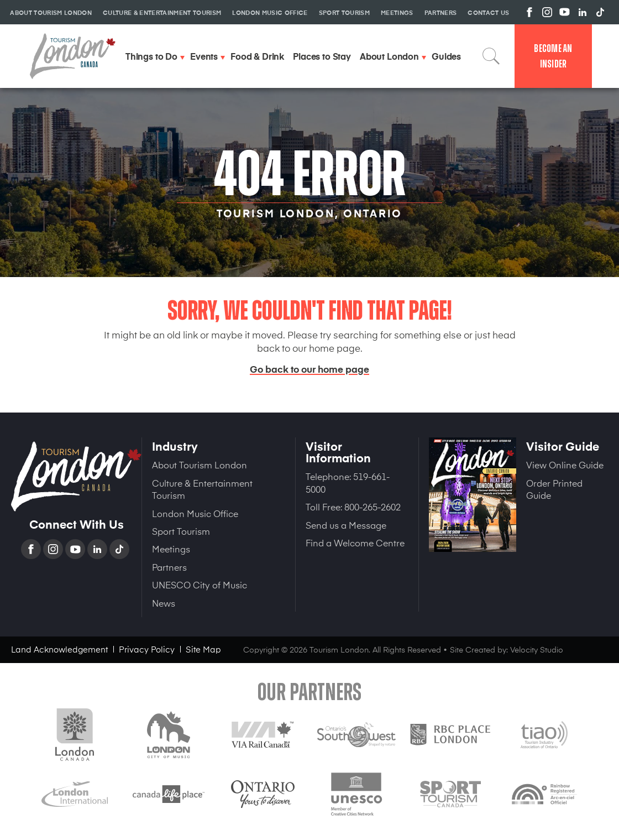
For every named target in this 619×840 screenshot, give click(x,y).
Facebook (32, 549)
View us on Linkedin (583, 12)
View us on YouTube (565, 12)
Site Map (203, 649)
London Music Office (195, 513)
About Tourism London (200, 465)
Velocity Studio (537, 649)
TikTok (120, 549)
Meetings (171, 549)
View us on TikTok (600, 12)
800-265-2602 (373, 507)
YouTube (76, 549)
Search (491, 56)
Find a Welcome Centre (355, 542)
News (164, 603)
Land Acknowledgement (59, 649)
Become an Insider (553, 56)
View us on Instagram (547, 12)
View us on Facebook (529, 12)
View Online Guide (565, 465)
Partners (169, 567)
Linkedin (98, 549)
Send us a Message (346, 525)
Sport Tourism (181, 531)
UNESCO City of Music (200, 585)
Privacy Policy (147, 649)
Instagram (54, 549)
